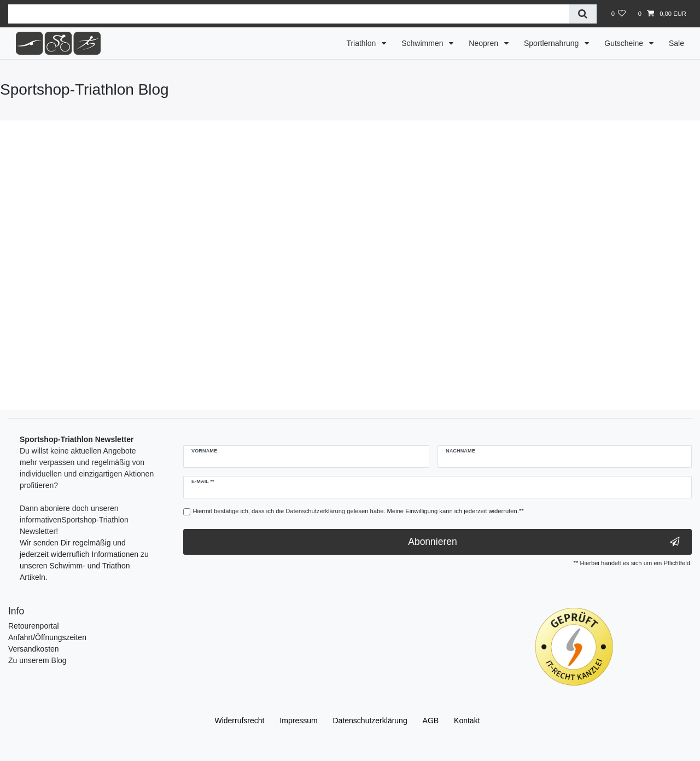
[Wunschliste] (618, 14)
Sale (676, 43)
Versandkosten (34, 649)
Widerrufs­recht (239, 721)
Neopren (485, 43)
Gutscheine (625, 43)
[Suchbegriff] (288, 14)
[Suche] (583, 14)
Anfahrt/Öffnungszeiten (47, 637)
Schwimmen (423, 43)
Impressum (298, 721)
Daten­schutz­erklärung (370, 721)
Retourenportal (34, 626)
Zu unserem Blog (37, 660)
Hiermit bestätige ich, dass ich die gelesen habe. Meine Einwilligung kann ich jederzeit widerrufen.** (358, 511)
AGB (431, 721)
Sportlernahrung (552, 43)
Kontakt (467, 721)
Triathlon (362, 43)
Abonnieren (544, 542)
